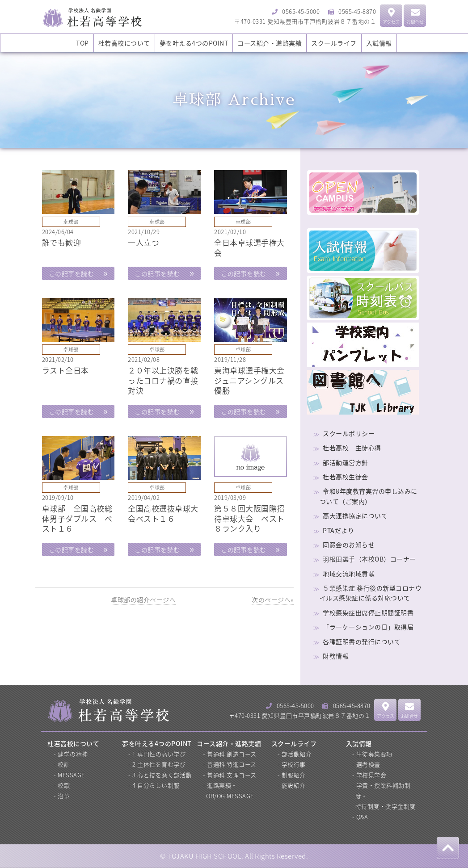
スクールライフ (334, 43)
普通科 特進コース (232, 764)
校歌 (64, 785)
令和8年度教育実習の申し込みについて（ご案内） (369, 496)
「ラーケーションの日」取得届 (368, 627)
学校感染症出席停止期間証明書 (368, 612)
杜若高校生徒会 (346, 477)
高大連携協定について (355, 516)
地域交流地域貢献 (349, 574)
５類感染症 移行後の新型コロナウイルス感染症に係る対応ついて (371, 593)
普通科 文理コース (232, 775)
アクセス (391, 17)
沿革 (64, 796)
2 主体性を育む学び (159, 764)
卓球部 (71, 222)
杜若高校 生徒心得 (352, 448)
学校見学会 (371, 775)
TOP (82, 43)
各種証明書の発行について (362, 642)
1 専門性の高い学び (159, 754)
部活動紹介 (297, 754)
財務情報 (336, 656)
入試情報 (379, 43)
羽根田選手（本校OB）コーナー (369, 559)
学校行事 (294, 764)
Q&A (362, 817)
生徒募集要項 (374, 754)
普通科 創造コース (232, 754)
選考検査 (368, 764)
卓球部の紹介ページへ (143, 600)
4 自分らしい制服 (156, 785)
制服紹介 (294, 775)
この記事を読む (72, 273)
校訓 (64, 764)
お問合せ (415, 17)
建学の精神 (73, 754)
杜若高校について (124, 43)
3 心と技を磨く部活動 (162, 775)
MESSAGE (71, 775)
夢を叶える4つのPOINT (194, 43)
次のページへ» (273, 600)
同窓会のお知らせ (349, 545)
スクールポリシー (349, 433)
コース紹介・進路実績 (270, 43)
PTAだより (338, 530)
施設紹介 (294, 785)
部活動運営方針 (346, 462)
